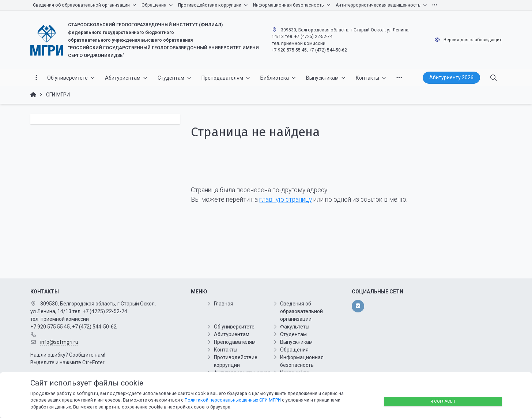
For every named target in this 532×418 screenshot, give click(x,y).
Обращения (294, 350)
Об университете (234, 327)
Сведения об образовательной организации (301, 311)
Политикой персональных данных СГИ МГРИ (233, 400)
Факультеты (295, 327)
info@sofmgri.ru (59, 342)
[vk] (358, 306)
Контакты (226, 350)
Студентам (293, 334)
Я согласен (443, 401)
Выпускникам (296, 342)
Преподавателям (235, 342)
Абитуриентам (232, 334)
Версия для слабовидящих (473, 40)
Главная (224, 304)
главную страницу (286, 199)
